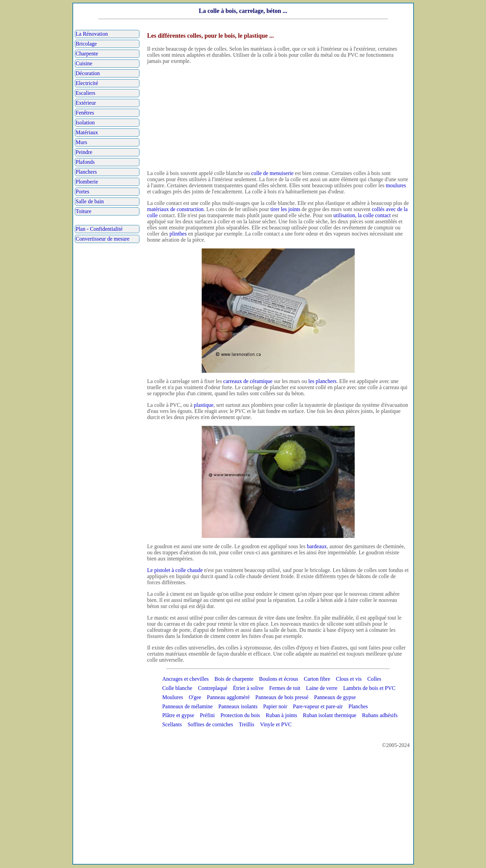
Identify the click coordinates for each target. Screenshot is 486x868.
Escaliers (86, 93)
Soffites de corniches (210, 724)
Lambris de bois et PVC (369, 688)
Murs (82, 142)
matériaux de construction (175, 209)
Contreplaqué (213, 688)
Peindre (84, 152)
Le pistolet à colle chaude (175, 570)
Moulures (173, 697)
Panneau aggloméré (228, 697)
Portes (83, 192)
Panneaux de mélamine (187, 706)
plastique (204, 405)
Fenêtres (85, 113)
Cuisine (84, 63)
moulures (396, 185)
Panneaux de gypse (335, 697)
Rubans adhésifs (380, 715)
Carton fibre (317, 679)
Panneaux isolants (238, 706)
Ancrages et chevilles (186, 679)
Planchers (86, 172)
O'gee (195, 697)
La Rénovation (92, 34)
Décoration (88, 73)
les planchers (322, 381)
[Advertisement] (278, 117)
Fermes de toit (285, 688)
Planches (358, 706)
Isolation (85, 123)
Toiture (84, 211)
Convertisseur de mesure (103, 239)
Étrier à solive (248, 688)
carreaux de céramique (248, 381)
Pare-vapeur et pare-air (318, 706)
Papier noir (275, 706)
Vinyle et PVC (276, 724)
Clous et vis (349, 679)
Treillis (247, 724)
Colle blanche (177, 688)
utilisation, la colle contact (362, 215)
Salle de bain (90, 201)
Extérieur (86, 103)
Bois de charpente (234, 679)
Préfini (207, 715)
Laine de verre (322, 688)
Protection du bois (240, 715)
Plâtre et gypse (178, 715)
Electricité (87, 83)
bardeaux (317, 546)
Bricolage (86, 44)
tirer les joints (285, 209)
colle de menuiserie (272, 173)
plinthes (178, 234)
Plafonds (85, 162)
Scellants (172, 724)
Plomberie (87, 182)
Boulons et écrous (279, 679)
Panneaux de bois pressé (282, 697)
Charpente (87, 54)
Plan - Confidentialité (99, 229)
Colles (374, 679)
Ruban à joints (281, 715)
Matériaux (87, 132)
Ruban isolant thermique (330, 715)
